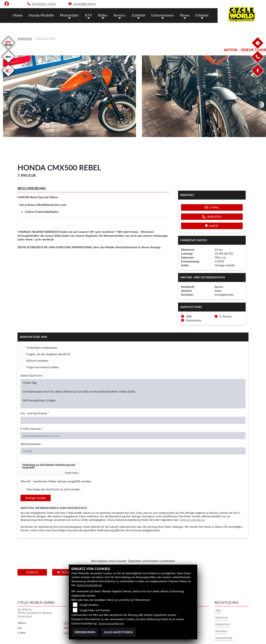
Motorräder (74, 15)
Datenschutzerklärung (192, 504)
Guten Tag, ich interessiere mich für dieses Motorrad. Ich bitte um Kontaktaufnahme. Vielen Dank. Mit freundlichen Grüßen (133, 378)
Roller (106, 15)
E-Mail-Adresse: (32, 412)
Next (260, 97)
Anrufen (212, 200)
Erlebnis (202, 15)
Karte (212, 209)
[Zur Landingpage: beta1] (8, 49)
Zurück (33, 556)
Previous (6, 97)
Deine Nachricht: (33, 359)
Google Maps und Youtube (95, 610)
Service (122, 15)
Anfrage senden (36, 482)
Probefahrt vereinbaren (42, 331)
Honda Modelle (47, 15)
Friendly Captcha (72, 457)
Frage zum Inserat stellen (43, 351)
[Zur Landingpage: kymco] (8, 77)
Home (24, 15)
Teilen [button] (66, 556)
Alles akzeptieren (118, 632)
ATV (93, 15)
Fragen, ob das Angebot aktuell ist (48, 338)
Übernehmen (85, 632)
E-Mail (212, 191)
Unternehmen (164, 15)
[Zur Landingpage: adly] (8, 63)
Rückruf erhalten (37, 344)
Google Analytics (89, 605)
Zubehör (141, 15)
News (186, 15)
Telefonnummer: (31, 428)
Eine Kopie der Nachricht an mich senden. (54, 473)
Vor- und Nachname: (35, 397)
